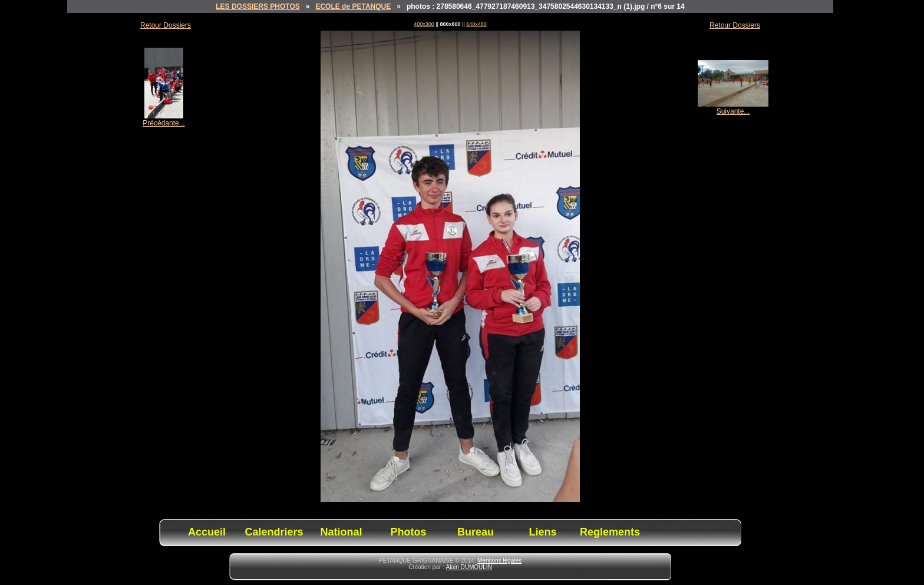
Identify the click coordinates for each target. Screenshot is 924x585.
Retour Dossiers (166, 25)
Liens (542, 532)
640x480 (476, 24)
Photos (409, 532)
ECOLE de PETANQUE (353, 6)
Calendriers (274, 532)
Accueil (207, 532)
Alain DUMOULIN (469, 567)
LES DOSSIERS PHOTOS (258, 6)
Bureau (476, 532)
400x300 (424, 24)
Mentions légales (499, 561)
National (341, 532)
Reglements (610, 532)
